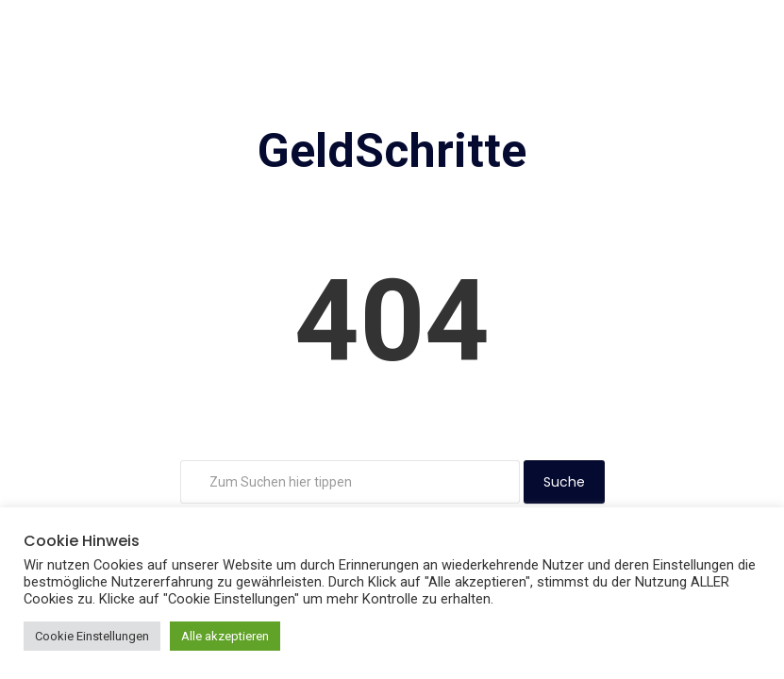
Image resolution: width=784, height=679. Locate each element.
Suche (564, 482)
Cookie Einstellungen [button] (92, 636)
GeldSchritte (392, 151)
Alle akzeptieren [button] (225, 636)
